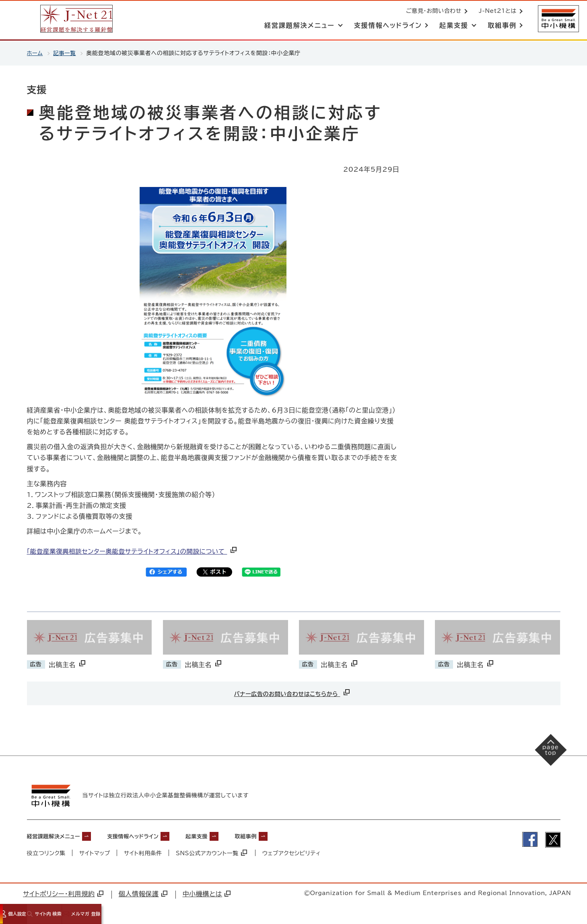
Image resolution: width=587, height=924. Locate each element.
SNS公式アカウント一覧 (212, 852)
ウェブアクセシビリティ (292, 852)
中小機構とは (207, 893)
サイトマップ (95, 852)
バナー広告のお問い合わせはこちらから (292, 692)
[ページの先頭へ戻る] (547, 754)
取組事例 (281, 836)
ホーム (35, 53)
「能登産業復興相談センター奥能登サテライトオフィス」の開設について (136, 551)
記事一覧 (66, 53)
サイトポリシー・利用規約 (63, 893)
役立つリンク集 (46, 852)
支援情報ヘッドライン (152, 836)
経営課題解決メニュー (59, 836)
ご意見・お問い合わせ (433, 11)
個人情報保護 (143, 893)
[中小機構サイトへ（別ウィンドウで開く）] (558, 19)
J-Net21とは (497, 11)
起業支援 (226, 836)
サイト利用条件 (144, 852)
